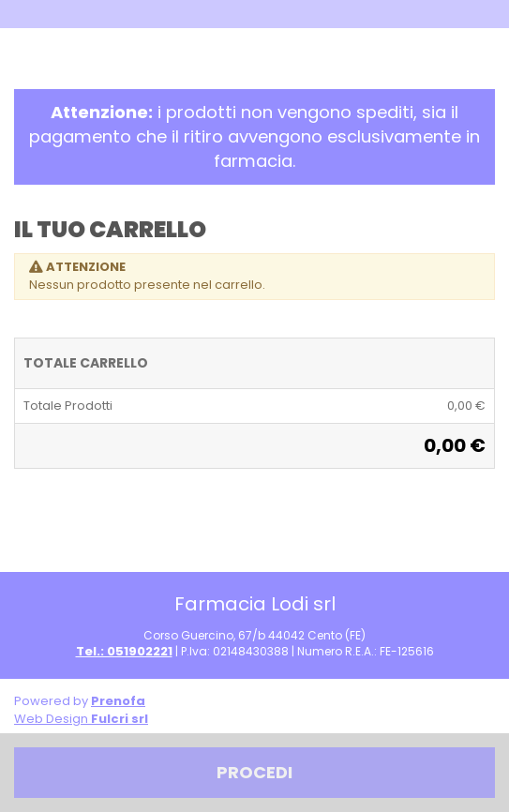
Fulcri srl (120, 719)
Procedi (254, 772)
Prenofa (118, 701)
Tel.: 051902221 (124, 651)
